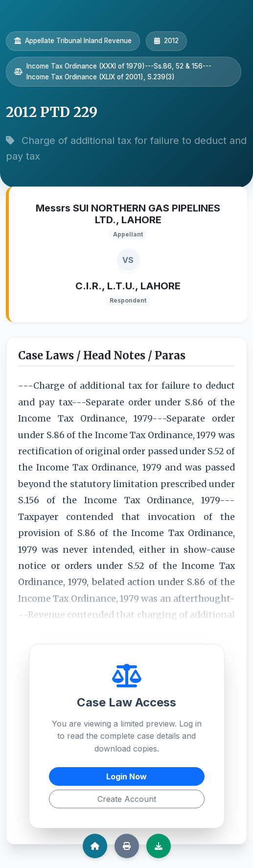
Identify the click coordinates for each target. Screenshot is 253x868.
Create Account (127, 799)
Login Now (126, 776)
